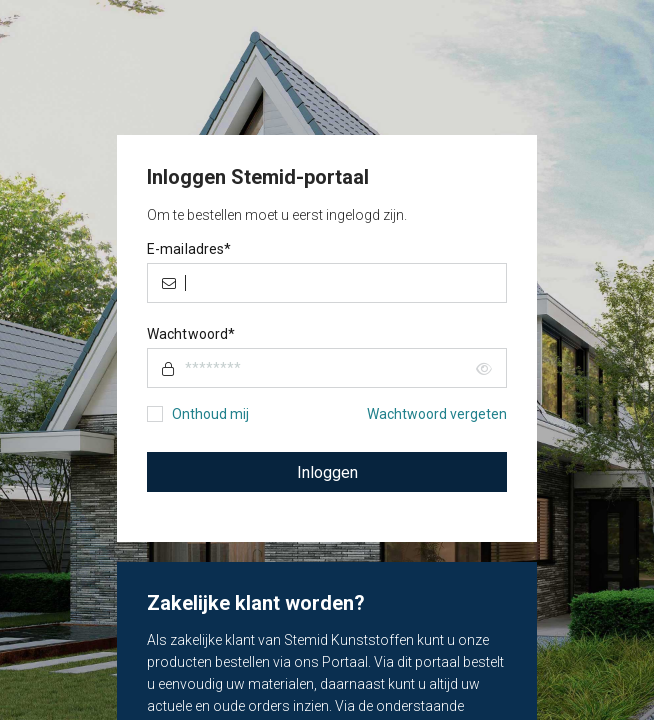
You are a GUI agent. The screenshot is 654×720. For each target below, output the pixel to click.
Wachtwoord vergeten (437, 414)
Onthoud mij (210, 414)
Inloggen (327, 472)
